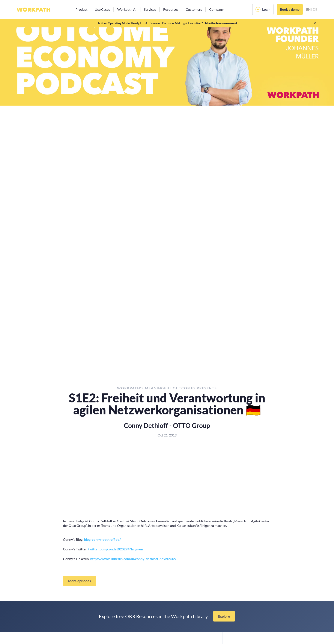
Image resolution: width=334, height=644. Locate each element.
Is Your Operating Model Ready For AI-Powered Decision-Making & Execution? (150, 23)
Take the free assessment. (221, 23)
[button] (81, 9)
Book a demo (290, 9)
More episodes (80, 581)
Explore (224, 616)
